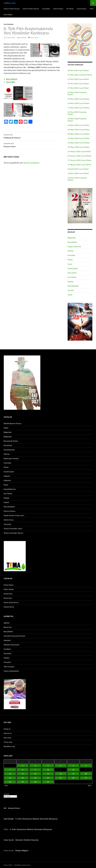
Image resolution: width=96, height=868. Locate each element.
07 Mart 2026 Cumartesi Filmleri (80, 75)
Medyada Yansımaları (11, 645)
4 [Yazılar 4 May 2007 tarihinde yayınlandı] (61, 766)
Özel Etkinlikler (9, 24)
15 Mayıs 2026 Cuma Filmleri (79, 138)
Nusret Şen (8, 598)
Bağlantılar (8, 432)
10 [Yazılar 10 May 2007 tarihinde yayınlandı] (48, 770)
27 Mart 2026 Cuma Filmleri (78, 88)
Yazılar (70, 295)
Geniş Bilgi (11, 82)
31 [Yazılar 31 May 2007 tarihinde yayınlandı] (48, 782)
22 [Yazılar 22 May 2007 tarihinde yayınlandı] (23, 778)
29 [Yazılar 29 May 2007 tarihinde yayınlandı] (23, 782)
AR (5, 808)
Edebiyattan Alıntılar (11, 458)
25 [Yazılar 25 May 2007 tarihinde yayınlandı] (61, 778)
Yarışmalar (7, 524)
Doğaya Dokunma (74, 246)
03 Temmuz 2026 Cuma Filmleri (79, 156)
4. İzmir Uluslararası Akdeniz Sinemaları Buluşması (36, 819)
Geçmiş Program (82, 9)
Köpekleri (7, 640)
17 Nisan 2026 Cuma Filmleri (79, 108)
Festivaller (71, 255)
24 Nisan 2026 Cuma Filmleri (79, 125)
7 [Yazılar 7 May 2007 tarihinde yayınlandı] (10, 770)
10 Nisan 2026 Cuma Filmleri (79, 103)
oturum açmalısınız (31, 163)
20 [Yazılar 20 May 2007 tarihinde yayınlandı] (86, 774)
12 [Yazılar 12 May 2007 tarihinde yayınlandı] (73, 770)
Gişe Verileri (72, 273)
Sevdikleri (7, 649)
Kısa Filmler (72, 277)
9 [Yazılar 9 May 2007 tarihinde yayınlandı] (35, 770)
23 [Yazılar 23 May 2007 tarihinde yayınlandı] (35, 778)
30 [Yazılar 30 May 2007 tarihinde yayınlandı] (35, 782)
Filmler (92, 9)
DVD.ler (71, 251)
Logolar (6, 502)
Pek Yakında (70, 9)
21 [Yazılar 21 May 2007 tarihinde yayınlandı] (10, 778)
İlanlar (6, 485)
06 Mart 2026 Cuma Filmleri (78, 70)
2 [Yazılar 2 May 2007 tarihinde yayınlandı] (35, 766)
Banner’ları (8, 627)
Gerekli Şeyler (73, 268)
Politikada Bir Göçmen (32, 136)
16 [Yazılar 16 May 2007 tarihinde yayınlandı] (35, 774)
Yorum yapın (34, 38)
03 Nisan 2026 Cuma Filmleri (79, 99)
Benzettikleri (72, 242)
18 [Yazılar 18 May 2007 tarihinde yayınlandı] (61, 774)
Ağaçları (7, 623)
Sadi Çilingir (23, 38)
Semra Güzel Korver (11, 602)
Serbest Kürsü (9, 607)
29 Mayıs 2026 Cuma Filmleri (79, 147)
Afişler (6, 428)
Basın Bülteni (12, 79)
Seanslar (71, 290)
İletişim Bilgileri (8, 15)
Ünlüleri (7, 658)
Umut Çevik (9, 840)
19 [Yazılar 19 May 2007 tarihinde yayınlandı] (73, 774)
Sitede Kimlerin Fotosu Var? (14, 515)
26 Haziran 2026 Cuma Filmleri (79, 151)
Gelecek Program (58, 9)
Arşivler (7, 794)
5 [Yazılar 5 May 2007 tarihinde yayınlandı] (73, 766)
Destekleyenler (9, 450)
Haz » (90, 785)
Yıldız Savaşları (9, 667)
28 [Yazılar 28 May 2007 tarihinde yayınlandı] (10, 782)
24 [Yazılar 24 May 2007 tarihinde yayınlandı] (48, 778)
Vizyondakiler (46, 9)
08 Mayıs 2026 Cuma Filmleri (79, 134)
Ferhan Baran (9, 585)
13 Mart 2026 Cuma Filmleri (78, 79)
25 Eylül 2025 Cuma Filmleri (78, 169)
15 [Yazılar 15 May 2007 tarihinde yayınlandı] (23, 774)
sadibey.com (10, 3)
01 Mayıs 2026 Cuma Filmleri (79, 130)
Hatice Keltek (9, 589)
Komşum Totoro (32, 145)
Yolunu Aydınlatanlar (11, 671)
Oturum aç (8, 733)
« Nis (6, 785)
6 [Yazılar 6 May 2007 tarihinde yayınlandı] (86, 766)
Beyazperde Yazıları (11, 441)
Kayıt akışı (7, 738)
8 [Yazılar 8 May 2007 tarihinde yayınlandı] (23, 770)
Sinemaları (7, 653)
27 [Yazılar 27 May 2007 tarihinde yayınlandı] (86, 778)
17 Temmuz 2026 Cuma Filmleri (79, 160)
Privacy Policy (8, 865)
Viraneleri (7, 662)
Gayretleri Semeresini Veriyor (14, 636)
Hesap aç (7, 729)
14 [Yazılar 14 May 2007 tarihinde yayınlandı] (10, 774)
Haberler (7, 476)
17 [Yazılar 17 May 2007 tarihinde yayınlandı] (48, 774)
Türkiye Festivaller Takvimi (13, 533)
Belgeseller (72, 238)
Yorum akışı (8, 742)
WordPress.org (9, 746)
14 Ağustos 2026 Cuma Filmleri (79, 165)
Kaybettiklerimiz (10, 489)
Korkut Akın (8, 594)
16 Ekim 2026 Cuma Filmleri (78, 173)
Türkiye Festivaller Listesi (13, 529)
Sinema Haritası (9, 511)
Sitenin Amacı (9, 520)
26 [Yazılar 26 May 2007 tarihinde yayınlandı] (73, 778)
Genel (70, 264)
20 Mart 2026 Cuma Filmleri (78, 84)
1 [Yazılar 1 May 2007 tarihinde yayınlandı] (23, 766)
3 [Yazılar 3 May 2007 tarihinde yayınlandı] (48, 766)
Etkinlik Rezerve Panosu (13, 423)
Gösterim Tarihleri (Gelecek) (31, 9)
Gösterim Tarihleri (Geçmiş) (12, 9)
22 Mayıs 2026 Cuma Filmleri (79, 143)
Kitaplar (71, 282)
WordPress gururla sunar (22, 865)
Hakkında (7, 480)
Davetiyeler (8, 445)
